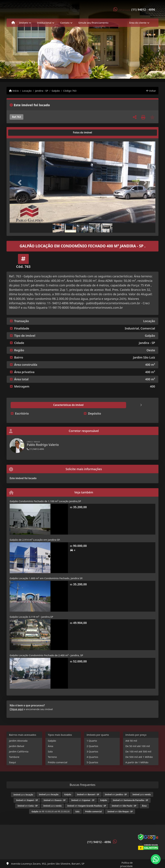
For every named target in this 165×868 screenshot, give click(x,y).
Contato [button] (65, 23)
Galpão (56, 91)
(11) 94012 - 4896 (143, 10)
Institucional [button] (44, 23)
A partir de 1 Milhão (137, 762)
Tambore (14, 757)
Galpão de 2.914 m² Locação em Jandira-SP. (35, 540)
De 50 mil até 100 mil (138, 746)
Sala (50, 751)
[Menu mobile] (13, 23)
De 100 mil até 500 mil (138, 751)
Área (51, 746)
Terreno (52, 757)
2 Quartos (92, 746)
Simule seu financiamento (93, 23)
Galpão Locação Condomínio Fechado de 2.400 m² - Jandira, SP (46, 655)
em (88, 794)
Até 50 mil (131, 741)
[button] (21, 183)
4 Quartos (92, 757)
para (23, 795)
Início (14, 91)
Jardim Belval (17, 746)
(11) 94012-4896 (35, 449)
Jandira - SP (42, 91)
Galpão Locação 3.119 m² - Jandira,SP (31, 617)
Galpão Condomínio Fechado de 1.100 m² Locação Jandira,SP (45, 501)
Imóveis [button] (24, 23)
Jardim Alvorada (18, 741)
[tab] (20, 133)
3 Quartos (92, 751)
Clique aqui (16, 709)
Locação (27, 91)
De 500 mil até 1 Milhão (139, 757)
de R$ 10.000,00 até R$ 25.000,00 (51, 812)
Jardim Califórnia (19, 751)
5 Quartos (92, 762)
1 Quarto (92, 741)
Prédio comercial (58, 762)
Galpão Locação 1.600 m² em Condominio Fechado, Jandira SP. (46, 578)
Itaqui (12, 762)
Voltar (151, 91)
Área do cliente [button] (138, 23)
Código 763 (70, 91)
